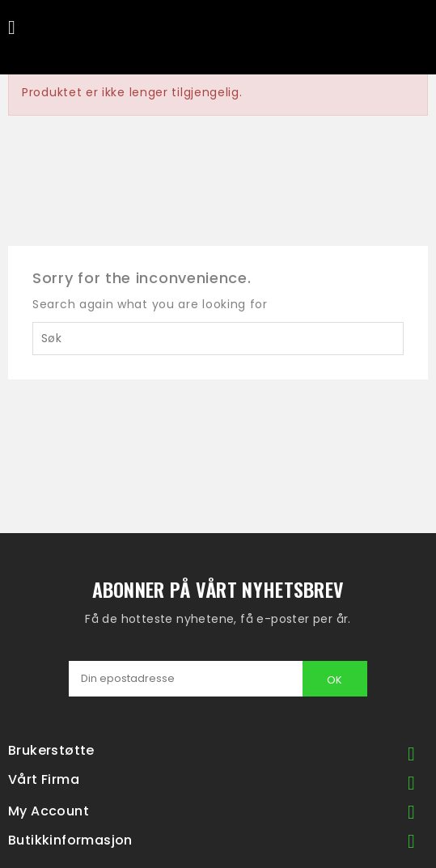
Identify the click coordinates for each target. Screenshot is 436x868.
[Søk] (218, 339)
